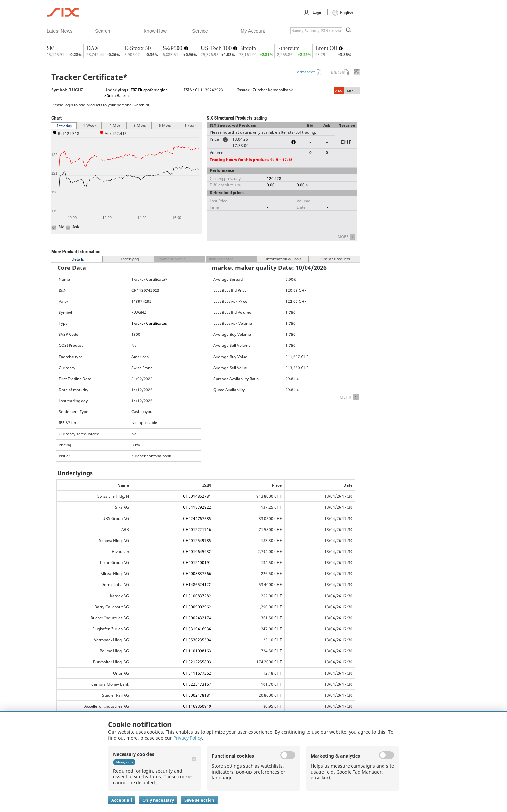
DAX (93, 48)
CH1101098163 (197, 651)
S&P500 (173, 48)
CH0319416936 (197, 629)
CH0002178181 (197, 695)
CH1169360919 (197, 706)
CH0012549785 (197, 540)
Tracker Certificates (149, 323)
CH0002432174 (197, 618)
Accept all (122, 800)
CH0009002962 (197, 607)
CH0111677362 (197, 673)
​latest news (60, 31)
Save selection (199, 800)
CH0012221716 (197, 529)
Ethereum (288, 48)
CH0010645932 (197, 551)
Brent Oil (327, 48)
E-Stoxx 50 (138, 48)
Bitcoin (248, 48)
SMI (52, 48)
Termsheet (305, 72)
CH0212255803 (197, 662)
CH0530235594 (197, 640)
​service (200, 31)
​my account (253, 31)
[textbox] (316, 31)
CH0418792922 (197, 507)
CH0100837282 (197, 596)
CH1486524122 (197, 584)
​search (102, 31)
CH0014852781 (197, 496)
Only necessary (158, 800)
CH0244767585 (197, 518)
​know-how (155, 31)
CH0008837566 (197, 573)
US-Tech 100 (217, 48)
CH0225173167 (197, 684)
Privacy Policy (188, 738)
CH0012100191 (197, 562)
